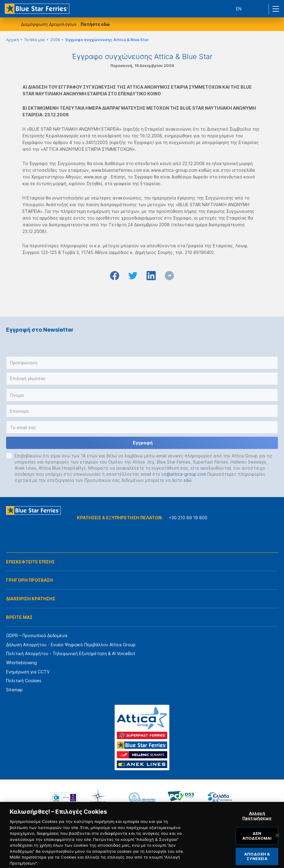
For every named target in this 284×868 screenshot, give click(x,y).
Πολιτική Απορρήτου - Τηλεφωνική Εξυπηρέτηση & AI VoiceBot (71, 653)
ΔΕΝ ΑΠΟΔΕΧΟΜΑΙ (257, 842)
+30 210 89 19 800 (188, 518)
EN (239, 9)
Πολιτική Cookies (24, 681)
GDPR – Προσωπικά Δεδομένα (37, 635)
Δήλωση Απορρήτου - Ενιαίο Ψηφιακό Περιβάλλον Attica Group (71, 645)
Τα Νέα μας (35, 40)
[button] (142, 363)
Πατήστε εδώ (95, 24)
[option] (64, 798)
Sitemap (14, 690)
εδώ (188, 480)
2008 (55, 40)
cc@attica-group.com (184, 474)
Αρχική (12, 40)
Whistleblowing (21, 663)
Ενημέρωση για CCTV (28, 672)
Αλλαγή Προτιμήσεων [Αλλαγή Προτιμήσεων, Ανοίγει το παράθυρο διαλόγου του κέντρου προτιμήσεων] (257, 822)
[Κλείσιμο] (277, 842)
